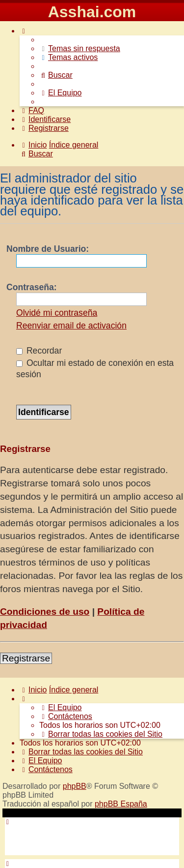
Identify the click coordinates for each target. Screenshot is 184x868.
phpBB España (121, 804)
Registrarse (26, 658)
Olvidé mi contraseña (57, 313)
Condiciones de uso (45, 612)
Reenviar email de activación (71, 326)
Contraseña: (32, 287)
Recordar (39, 351)
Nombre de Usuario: (48, 249)
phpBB (75, 786)
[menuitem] (80, 48)
